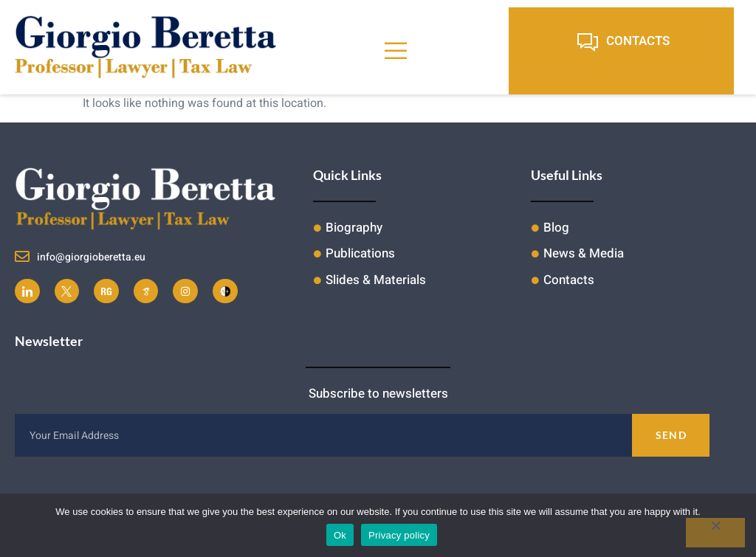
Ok (340, 535)
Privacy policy (399, 535)
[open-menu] (396, 51)
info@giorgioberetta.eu (91, 257)
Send (671, 435)
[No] (715, 533)
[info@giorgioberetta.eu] (22, 257)
